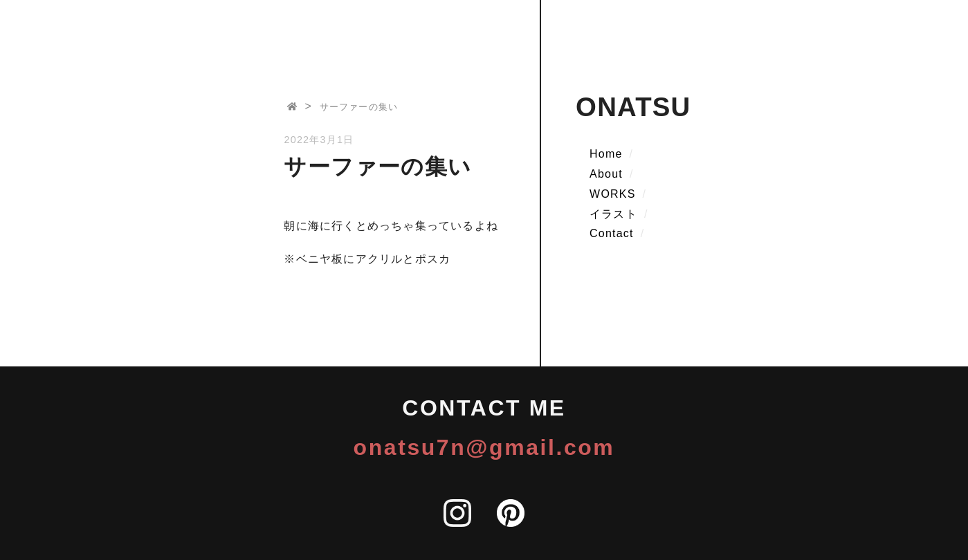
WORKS (612, 194)
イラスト (613, 214)
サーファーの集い (359, 107)
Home (606, 154)
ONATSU (633, 107)
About (606, 174)
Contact (612, 233)
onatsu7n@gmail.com (484, 447)
